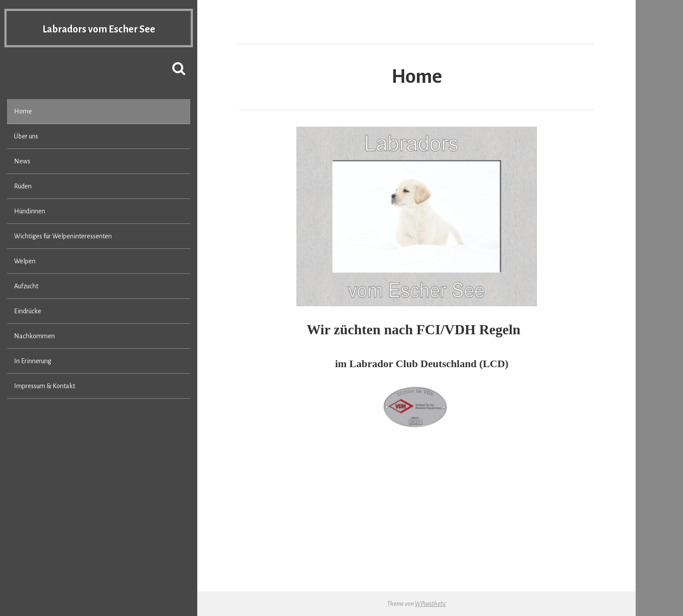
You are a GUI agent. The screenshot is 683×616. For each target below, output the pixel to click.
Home (23, 111)
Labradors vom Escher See (99, 29)
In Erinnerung (33, 361)
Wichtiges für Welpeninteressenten (63, 236)
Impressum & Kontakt (44, 386)
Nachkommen (34, 336)
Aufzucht (26, 286)
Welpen (25, 261)
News (22, 161)
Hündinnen (30, 211)
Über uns (26, 136)
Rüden (23, 186)
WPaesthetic (430, 604)
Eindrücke (28, 311)
